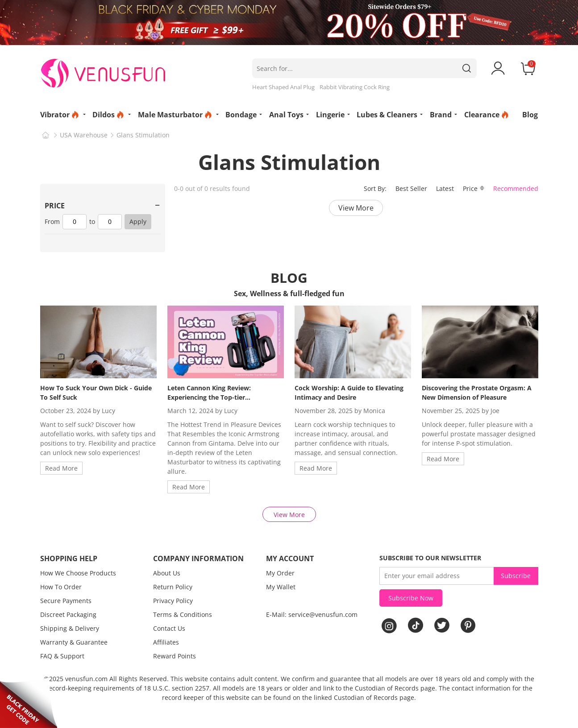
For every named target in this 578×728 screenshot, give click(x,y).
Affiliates (166, 642)
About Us (167, 573)
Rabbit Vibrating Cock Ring (355, 87)
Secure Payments (66, 601)
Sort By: (375, 188)
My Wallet (281, 587)
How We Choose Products (78, 573)
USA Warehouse (84, 135)
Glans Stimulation (143, 135)
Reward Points (175, 656)
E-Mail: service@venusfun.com (312, 614)
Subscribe (516, 576)
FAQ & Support (62, 656)
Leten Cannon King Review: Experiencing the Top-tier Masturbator (209, 397)
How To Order (61, 587)
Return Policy (173, 587)
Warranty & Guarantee (74, 642)
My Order (280, 573)
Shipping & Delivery (70, 628)
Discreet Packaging (68, 614)
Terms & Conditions (183, 614)
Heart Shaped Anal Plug (283, 87)
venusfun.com (86, 679)
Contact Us (169, 628)
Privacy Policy (173, 601)
